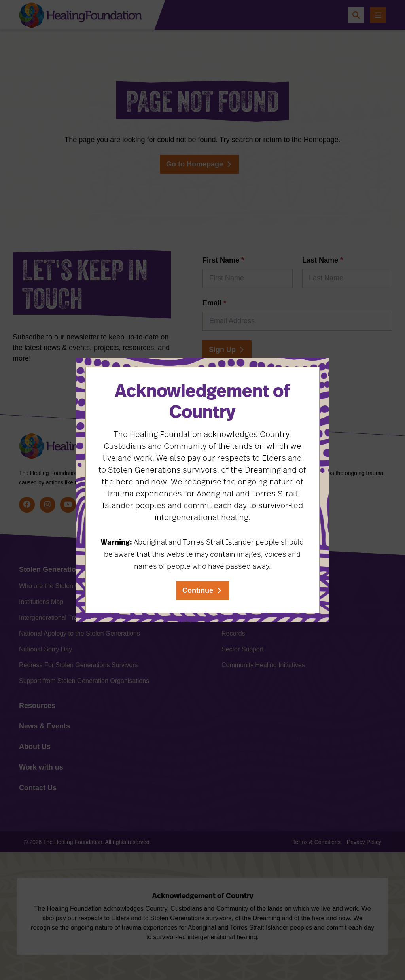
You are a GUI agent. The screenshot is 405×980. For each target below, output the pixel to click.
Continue (198, 590)
